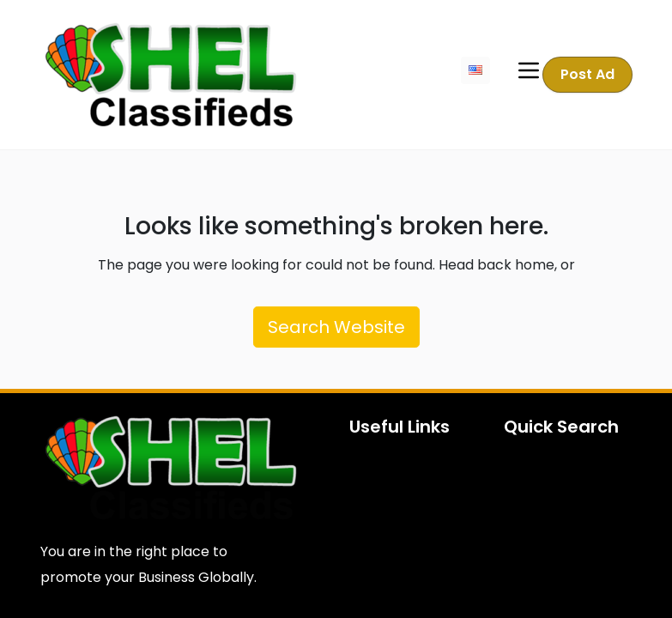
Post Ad (587, 74)
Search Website (336, 327)
